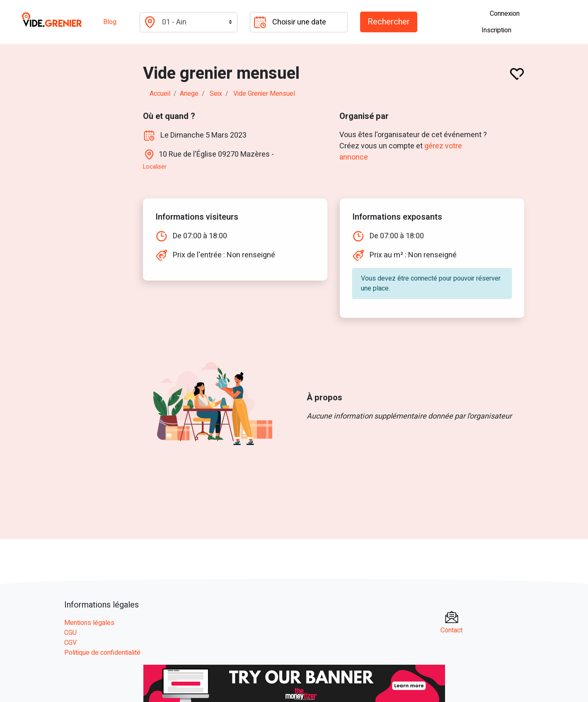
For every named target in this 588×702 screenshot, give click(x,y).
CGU (70, 633)
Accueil (160, 94)
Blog (110, 22)
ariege (189, 94)
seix (216, 94)
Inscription (496, 30)
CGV (70, 643)
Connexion (505, 14)
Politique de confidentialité (102, 653)
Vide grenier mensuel (264, 94)
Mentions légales (89, 623)
